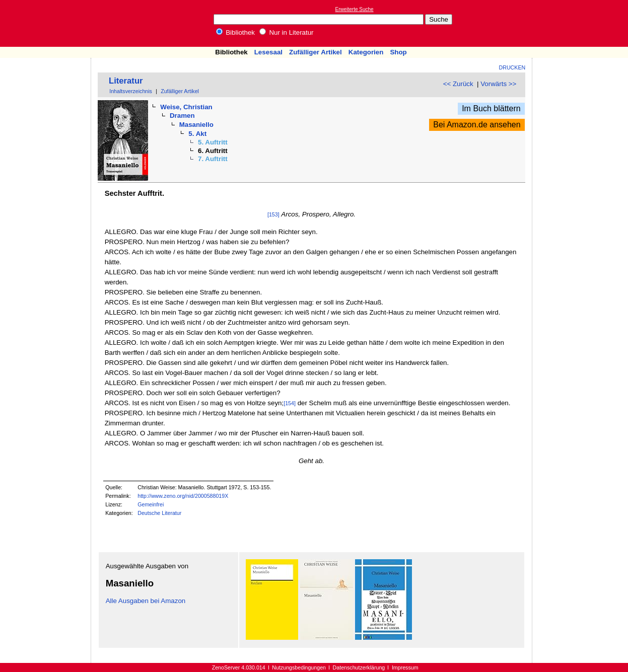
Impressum (405, 667)
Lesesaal (268, 52)
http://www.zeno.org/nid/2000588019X (183, 496)
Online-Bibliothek (48, 23)
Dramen (182, 116)
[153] (273, 214)
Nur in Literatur (287, 32)
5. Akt (197, 134)
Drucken (512, 67)
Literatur (126, 81)
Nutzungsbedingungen (299, 667)
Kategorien (366, 52)
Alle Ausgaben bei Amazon (146, 601)
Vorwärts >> (498, 84)
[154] (290, 403)
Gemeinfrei (151, 504)
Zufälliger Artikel (316, 52)
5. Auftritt (213, 142)
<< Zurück (458, 84)
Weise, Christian (186, 107)
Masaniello (196, 125)
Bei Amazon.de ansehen (477, 125)
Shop (398, 52)
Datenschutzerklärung (359, 667)
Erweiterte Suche (355, 9)
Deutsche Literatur (159, 513)
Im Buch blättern (491, 108)
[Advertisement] (582, 23)
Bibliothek (236, 32)
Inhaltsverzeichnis (131, 91)
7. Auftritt (213, 159)
